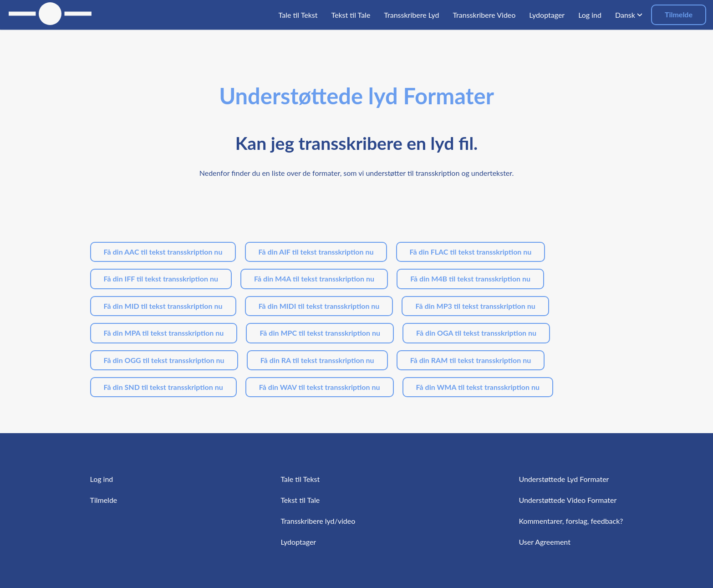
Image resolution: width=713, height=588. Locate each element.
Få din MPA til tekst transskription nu (164, 333)
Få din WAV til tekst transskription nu (320, 387)
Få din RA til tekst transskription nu (317, 360)
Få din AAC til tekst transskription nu (163, 252)
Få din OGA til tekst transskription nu (476, 333)
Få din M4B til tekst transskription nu (470, 279)
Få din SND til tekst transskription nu (163, 387)
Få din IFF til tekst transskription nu (161, 279)
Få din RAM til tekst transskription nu (471, 360)
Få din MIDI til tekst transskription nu (319, 306)
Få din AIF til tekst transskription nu (316, 252)
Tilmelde (679, 14)
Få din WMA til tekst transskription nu (478, 387)
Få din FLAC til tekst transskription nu (471, 252)
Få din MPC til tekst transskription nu (320, 333)
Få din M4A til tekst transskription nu (314, 279)
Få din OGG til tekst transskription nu (164, 360)
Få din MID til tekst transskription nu (163, 306)
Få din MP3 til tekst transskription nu (475, 306)
